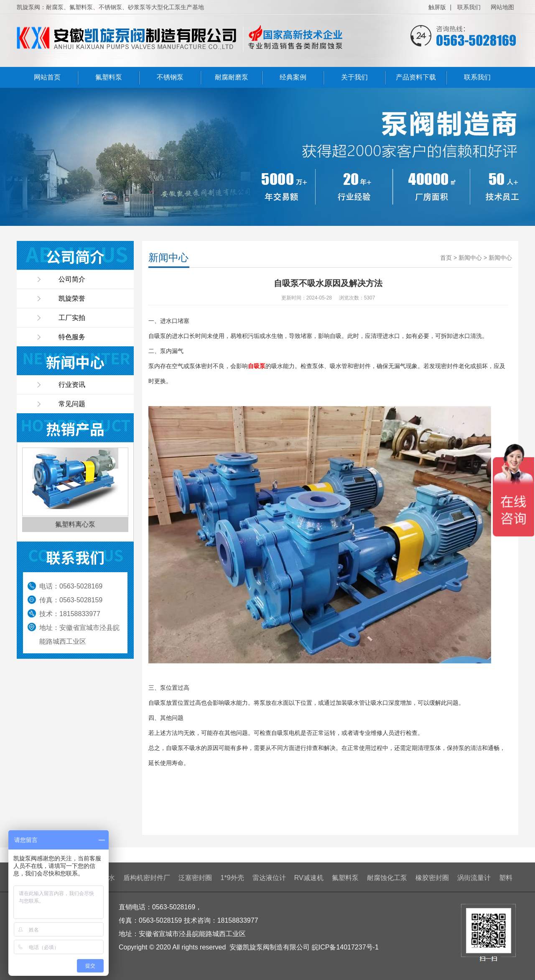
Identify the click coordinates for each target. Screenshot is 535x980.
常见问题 (72, 404)
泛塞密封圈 (195, 878)
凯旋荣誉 (72, 298)
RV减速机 (309, 878)
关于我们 (354, 77)
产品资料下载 (416, 77)
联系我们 (469, 7)
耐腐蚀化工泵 (387, 878)
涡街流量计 (474, 878)
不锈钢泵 (170, 77)
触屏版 (437, 7)
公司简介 (72, 279)
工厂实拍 (72, 318)
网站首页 (47, 77)
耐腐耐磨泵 (232, 77)
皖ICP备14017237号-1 (345, 947)
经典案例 (293, 77)
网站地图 (502, 7)
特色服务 (72, 337)
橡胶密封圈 (432, 878)
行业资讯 (72, 385)
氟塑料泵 (109, 77)
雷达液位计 (269, 878)
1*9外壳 (232, 878)
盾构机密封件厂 (147, 878)
